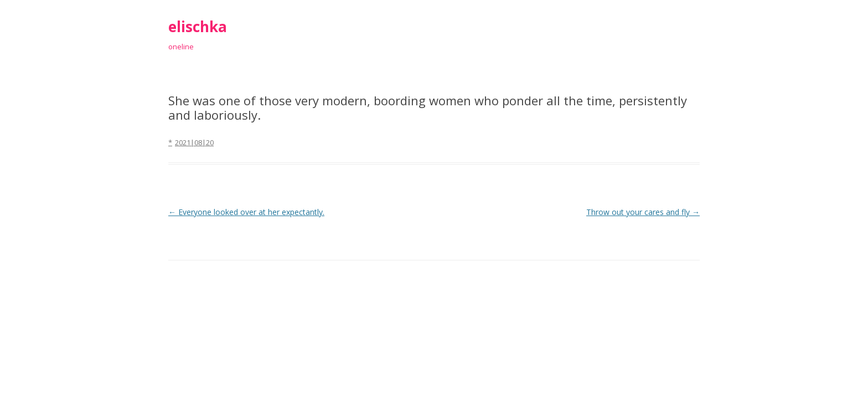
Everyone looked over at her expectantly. (246, 212)
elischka (198, 27)
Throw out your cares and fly (643, 212)
